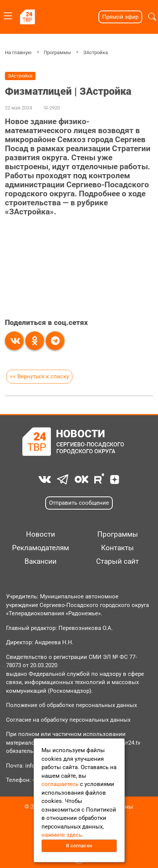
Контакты (117, 548)
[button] (152, 17)
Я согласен (79, 846)
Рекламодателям (41, 548)
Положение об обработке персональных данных (71, 705)
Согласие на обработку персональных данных (68, 720)
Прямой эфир (120, 17)
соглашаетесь (60, 784)
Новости (41, 534)
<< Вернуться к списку (39, 376)
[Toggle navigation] (8, 14)
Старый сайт (117, 561)
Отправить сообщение (79, 503)
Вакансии (41, 561)
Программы (57, 52)
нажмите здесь (62, 835)
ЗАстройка (96, 52)
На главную (18, 52)
